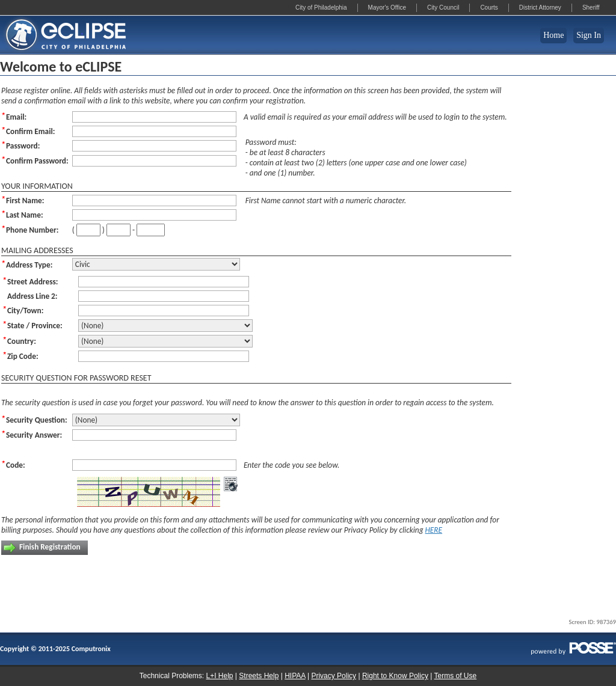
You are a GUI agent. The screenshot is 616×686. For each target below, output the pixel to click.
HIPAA (295, 676)
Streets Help (259, 676)
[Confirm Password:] (154, 161)
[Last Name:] (154, 215)
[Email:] (154, 117)
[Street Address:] (164, 282)
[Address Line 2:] (164, 296)
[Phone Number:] (88, 230)
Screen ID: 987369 (593, 622)
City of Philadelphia (321, 8)
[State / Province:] (165, 326)
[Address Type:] (156, 264)
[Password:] (154, 146)
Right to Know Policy (395, 676)
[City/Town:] (164, 311)
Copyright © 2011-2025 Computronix (55, 649)
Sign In (589, 35)
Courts (489, 8)
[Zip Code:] (164, 356)
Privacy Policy (334, 676)
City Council (443, 8)
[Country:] (165, 341)
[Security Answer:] (154, 435)
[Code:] (154, 465)
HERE (434, 530)
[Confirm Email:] (154, 131)
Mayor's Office (387, 8)
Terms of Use (456, 676)
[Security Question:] (156, 420)
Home (553, 35)
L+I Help (219, 676)
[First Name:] (154, 201)
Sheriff (591, 8)
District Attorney (540, 8)
